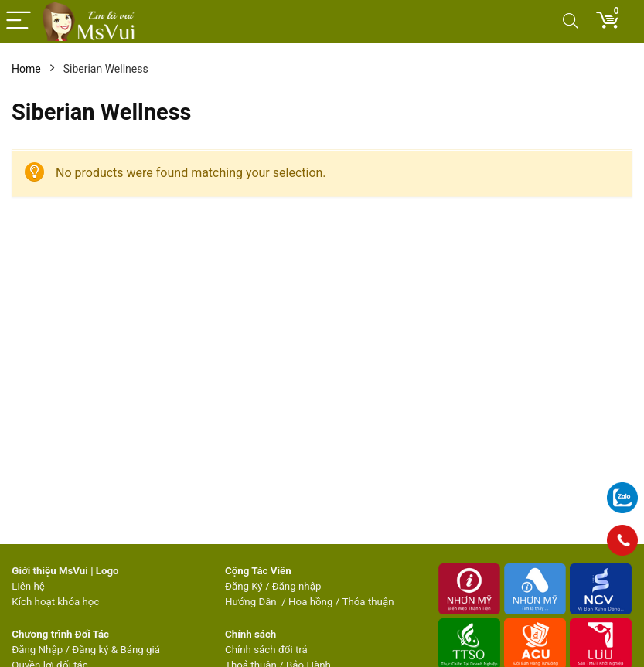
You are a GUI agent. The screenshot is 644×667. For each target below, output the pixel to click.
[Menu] (19, 21)
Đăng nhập (297, 586)
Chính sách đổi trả (266, 650)
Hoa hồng (310, 602)
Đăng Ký (245, 586)
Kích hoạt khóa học (55, 602)
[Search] (571, 21)
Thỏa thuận (366, 602)
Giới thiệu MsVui (49, 571)
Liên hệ (28, 586)
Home (26, 69)
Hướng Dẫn (252, 602)
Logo (107, 571)
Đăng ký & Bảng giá (116, 650)
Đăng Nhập (37, 650)
